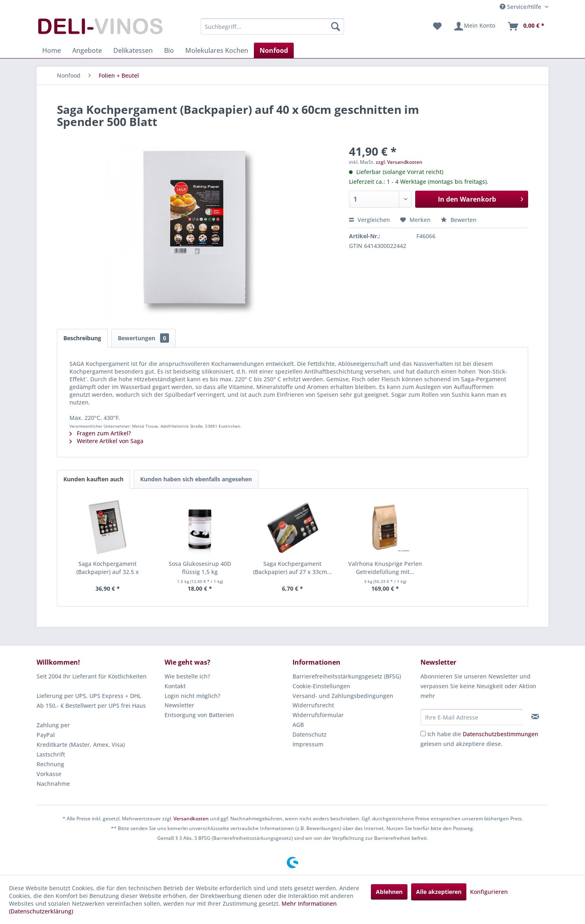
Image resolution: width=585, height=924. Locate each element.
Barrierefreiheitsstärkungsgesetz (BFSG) (347, 676)
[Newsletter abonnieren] (535, 717)
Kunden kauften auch (93, 479)
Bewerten (459, 220)
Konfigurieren (489, 892)
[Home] (52, 50)
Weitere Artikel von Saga (106, 441)
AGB (298, 725)
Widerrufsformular (318, 715)
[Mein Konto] (474, 26)
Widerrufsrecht (313, 705)
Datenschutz (310, 734)
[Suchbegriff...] (272, 26)
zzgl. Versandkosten (399, 162)
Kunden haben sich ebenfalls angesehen (196, 479)
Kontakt (175, 686)
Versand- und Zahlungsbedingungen (343, 696)
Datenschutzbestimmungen (500, 734)
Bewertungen (143, 338)
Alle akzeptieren (439, 892)
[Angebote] (87, 50)
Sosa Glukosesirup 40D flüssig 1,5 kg (200, 568)
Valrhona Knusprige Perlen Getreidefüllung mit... (385, 568)
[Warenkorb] (526, 26)
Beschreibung (82, 338)
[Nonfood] (274, 50)
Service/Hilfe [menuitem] (521, 7)
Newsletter (179, 705)
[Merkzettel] (437, 26)
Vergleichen (369, 220)
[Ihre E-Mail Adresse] (472, 717)
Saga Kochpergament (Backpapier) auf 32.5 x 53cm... (108, 568)
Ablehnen (389, 892)
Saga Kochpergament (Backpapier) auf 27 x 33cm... (292, 568)
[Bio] (169, 50)
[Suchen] (336, 26)
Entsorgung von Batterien (199, 715)
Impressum (308, 744)
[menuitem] (272, 26)
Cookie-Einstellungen (321, 686)
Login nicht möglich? (192, 696)
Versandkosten (191, 819)
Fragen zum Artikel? (100, 433)
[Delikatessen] (133, 50)
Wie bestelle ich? (187, 676)
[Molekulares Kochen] (217, 50)
